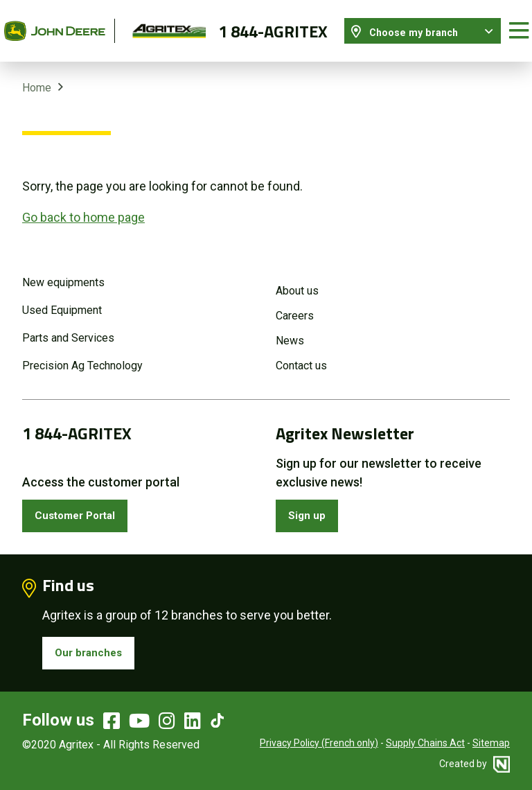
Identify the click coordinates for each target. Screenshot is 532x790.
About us (297, 280)
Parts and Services (68, 327)
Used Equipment (62, 299)
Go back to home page (83, 205)
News (290, 330)
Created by (475, 762)
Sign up (311, 507)
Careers (295, 305)
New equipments (63, 271)
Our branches (94, 649)
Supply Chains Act (425, 741)
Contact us (301, 354)
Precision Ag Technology (82, 354)
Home (37, 76)
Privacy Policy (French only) (319, 741)
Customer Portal (83, 507)
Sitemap (491, 741)
